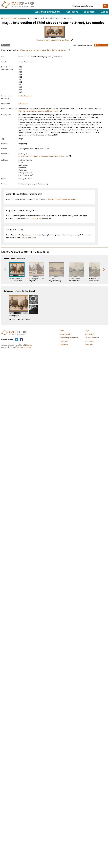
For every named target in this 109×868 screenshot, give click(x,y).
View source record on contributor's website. (43, 50)
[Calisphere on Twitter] (17, 340)
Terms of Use (90, 334)
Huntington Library (8, 18)
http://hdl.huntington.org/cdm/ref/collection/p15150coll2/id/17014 (43, 156)
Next (104, 269)
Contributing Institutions (47, 12)
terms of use (37, 218)
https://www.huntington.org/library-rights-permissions (39, 111)
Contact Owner (101, 45)
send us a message (29, 237)
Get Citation (6, 45)
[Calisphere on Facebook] (21, 340)
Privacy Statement (92, 338)
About (105, 12)
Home (62, 331)
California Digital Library (22, 347)
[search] (105, 6)
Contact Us (89, 345)
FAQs (87, 331)
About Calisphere (66, 334)
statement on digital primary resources (62, 199)
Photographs (22, 18)
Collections (72, 12)
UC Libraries (27, 345)
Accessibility (90, 341)
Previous (5, 269)
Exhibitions (90, 12)
